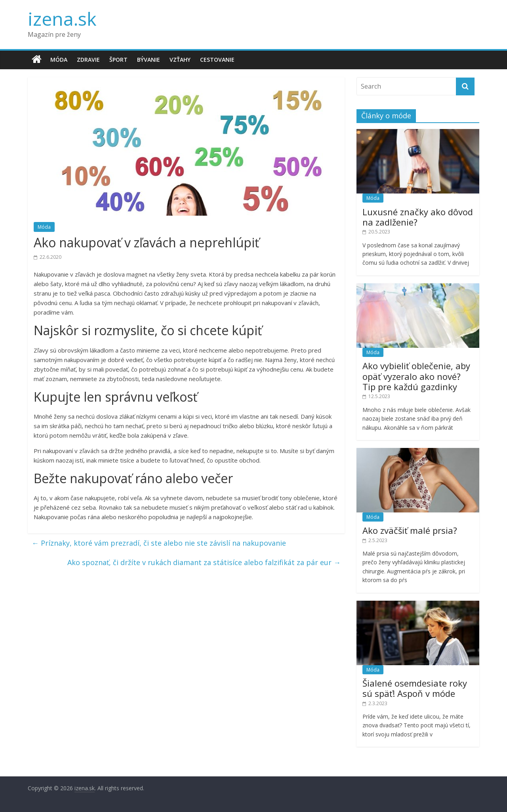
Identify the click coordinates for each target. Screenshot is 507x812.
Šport (118, 60)
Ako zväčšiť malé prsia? (410, 530)
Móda (59, 60)
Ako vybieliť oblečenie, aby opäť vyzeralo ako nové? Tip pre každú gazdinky (416, 376)
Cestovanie (217, 60)
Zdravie (88, 60)
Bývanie (149, 60)
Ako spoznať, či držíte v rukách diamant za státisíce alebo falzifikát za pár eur (204, 562)
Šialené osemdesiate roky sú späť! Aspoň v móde (415, 688)
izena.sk (62, 19)
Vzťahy (180, 60)
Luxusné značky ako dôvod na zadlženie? (418, 217)
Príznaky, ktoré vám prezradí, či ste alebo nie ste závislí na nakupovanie (159, 543)
